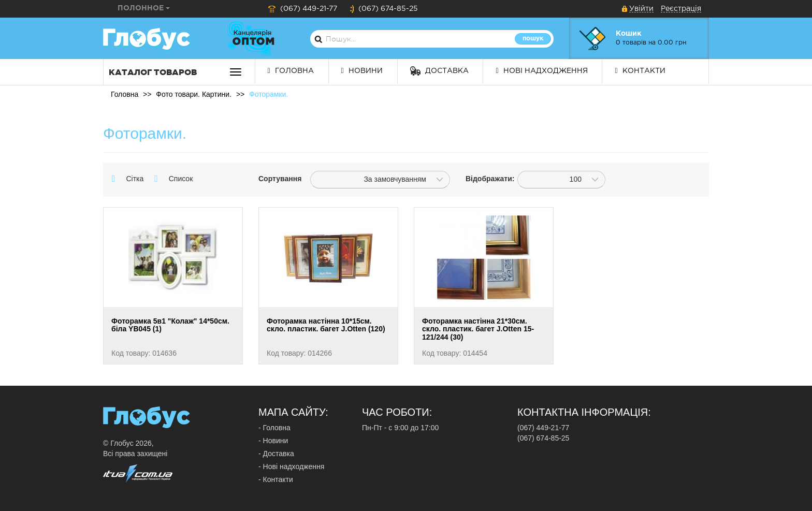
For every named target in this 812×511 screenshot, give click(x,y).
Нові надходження (541, 71)
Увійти (641, 9)
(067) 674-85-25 (384, 9)
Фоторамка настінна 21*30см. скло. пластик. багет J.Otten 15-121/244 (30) (478, 329)
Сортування (277, 179)
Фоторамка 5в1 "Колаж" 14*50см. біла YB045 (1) (170, 325)
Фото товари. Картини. (194, 94)
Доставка (439, 71)
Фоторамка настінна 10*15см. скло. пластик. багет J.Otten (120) (326, 325)
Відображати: (484, 179)
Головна (291, 71)
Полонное (144, 8)
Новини (362, 71)
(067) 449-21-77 (302, 9)
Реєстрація (681, 9)
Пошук (533, 39)
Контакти (640, 71)
